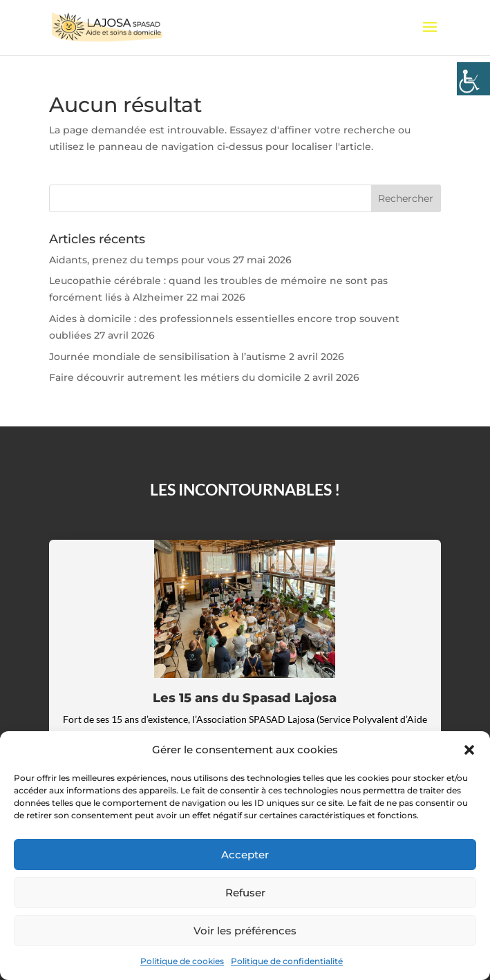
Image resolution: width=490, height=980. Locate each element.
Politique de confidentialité (287, 961)
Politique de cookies (182, 961)
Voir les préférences (245, 931)
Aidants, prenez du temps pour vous (140, 260)
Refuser (245, 893)
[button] (469, 750)
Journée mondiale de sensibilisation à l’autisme (168, 357)
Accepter (245, 855)
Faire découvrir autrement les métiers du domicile (175, 377)
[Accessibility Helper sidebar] (473, 79)
